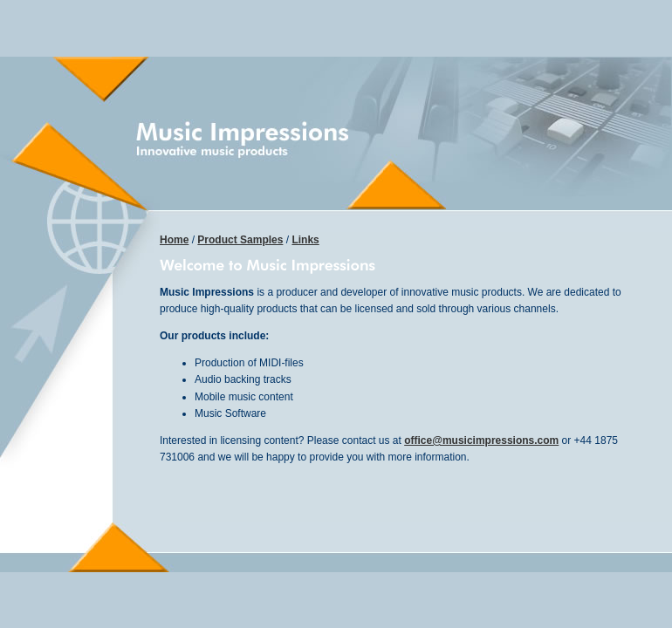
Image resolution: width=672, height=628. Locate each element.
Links (305, 240)
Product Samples (240, 240)
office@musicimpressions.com (481, 440)
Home (174, 240)
